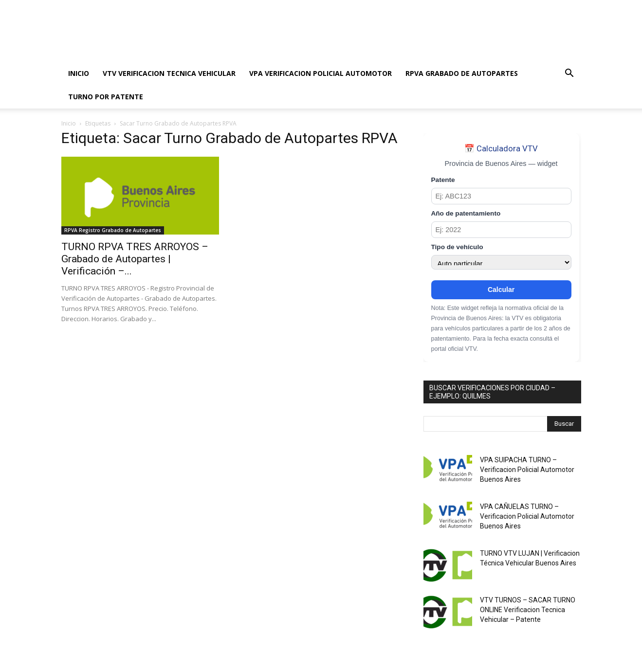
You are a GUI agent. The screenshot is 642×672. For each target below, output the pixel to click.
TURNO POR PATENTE (106, 97)
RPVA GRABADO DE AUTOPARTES (462, 73)
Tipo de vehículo (457, 247)
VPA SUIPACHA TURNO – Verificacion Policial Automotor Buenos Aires (527, 470)
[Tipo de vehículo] (501, 262)
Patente (443, 180)
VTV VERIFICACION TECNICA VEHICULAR (169, 73)
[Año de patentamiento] (501, 230)
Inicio (69, 123)
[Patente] (501, 196)
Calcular (501, 290)
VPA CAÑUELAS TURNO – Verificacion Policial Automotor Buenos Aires (527, 516)
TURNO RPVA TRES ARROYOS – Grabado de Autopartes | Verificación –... (135, 259)
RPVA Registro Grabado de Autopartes (113, 230)
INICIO (79, 73)
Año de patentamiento (466, 213)
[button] (569, 74)
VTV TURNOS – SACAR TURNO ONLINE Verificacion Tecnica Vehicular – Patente (528, 610)
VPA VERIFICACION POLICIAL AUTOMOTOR (321, 73)
